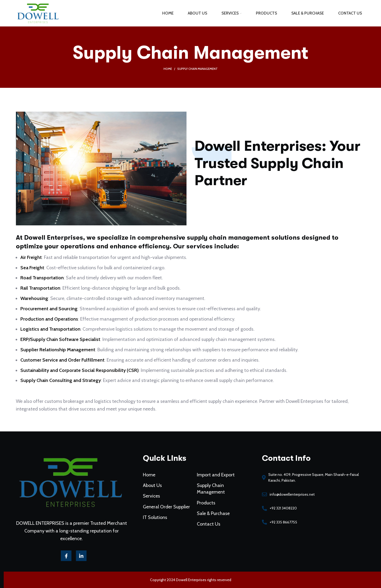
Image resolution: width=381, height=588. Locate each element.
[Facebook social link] (78, 546)
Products (205, 498)
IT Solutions (158, 511)
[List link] (302, 490)
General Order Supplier (169, 502)
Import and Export (214, 473)
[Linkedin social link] (92, 546)
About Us (156, 482)
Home (168, 69)
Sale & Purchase (211, 508)
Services (155, 492)
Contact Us (207, 517)
